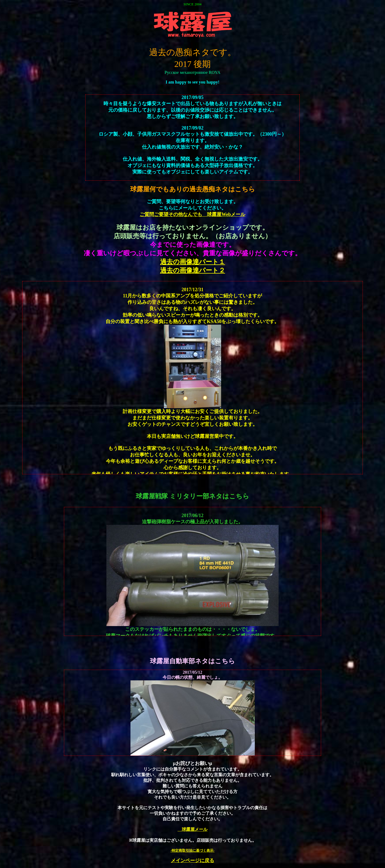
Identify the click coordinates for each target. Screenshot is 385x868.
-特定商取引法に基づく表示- (193, 850)
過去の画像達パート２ (193, 270)
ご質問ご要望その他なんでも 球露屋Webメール (192, 214)
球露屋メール (192, 829)
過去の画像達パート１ (193, 262)
